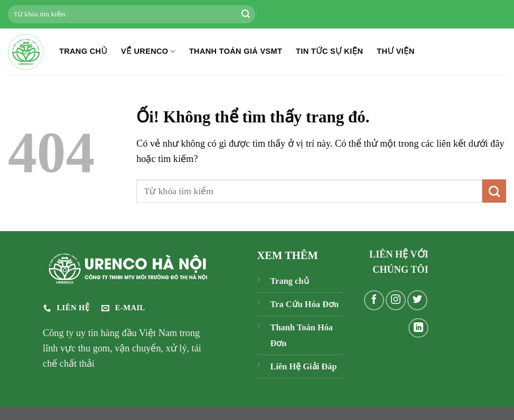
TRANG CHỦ (83, 51)
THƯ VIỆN (396, 51)
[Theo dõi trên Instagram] (396, 300)
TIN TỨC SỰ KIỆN (329, 51)
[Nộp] (246, 14)
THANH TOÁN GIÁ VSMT (236, 51)
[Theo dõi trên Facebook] (374, 300)
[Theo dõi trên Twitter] (417, 300)
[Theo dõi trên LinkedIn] (418, 328)
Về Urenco (148, 51)
